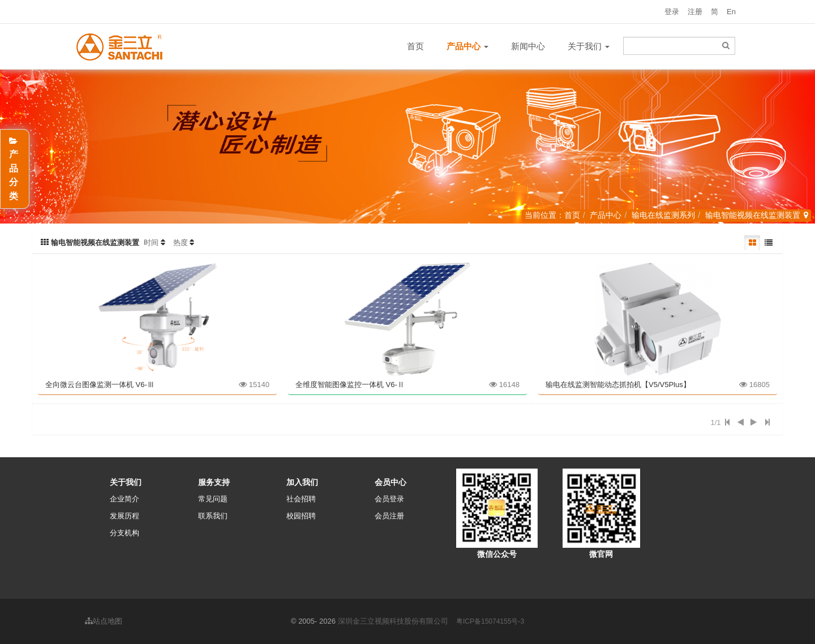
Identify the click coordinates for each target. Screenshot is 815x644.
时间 (151, 242)
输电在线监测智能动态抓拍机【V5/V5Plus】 (618, 385)
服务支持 (214, 482)
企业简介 (125, 499)
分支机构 (125, 533)
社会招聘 (301, 499)
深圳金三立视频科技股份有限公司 (393, 621)
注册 (695, 12)
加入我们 (302, 482)
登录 (672, 12)
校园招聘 (301, 516)
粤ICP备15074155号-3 (490, 621)
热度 (181, 242)
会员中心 (391, 482)
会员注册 (389, 516)
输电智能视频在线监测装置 (753, 215)
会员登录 (389, 499)
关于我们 (589, 46)
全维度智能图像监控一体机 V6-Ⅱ (350, 385)
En (731, 12)
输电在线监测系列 (663, 215)
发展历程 (125, 516)
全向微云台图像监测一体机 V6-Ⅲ (100, 385)
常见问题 (213, 499)
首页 (415, 46)
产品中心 (606, 215)
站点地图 (104, 621)
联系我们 (213, 516)
